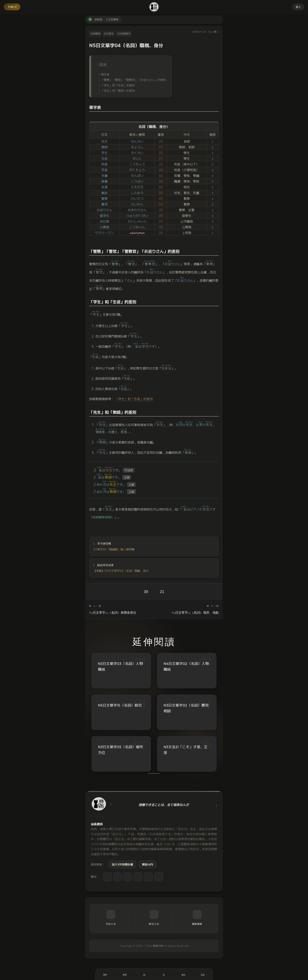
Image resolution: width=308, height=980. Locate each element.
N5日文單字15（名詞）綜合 (120, 705)
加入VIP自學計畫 (122, 864)
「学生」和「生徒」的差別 (118, 85)
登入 (298, 7)
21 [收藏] (162, 592)
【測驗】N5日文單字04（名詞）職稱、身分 (121, 571)
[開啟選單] (105, 974)
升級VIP (12, 7)
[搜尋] (125, 974)
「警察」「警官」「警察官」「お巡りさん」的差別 (133, 80)
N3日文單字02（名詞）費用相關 (186, 708)
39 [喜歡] (146, 592)
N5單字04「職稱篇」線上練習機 (114, 549)
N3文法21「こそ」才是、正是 (186, 750)
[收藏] (164, 974)
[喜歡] (144, 974)
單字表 (105, 74)
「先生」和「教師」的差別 (118, 90)
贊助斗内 (148, 864)
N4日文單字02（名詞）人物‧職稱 (187, 666)
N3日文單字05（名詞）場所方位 (121, 750)
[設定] (203, 974)
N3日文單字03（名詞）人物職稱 (121, 666)
